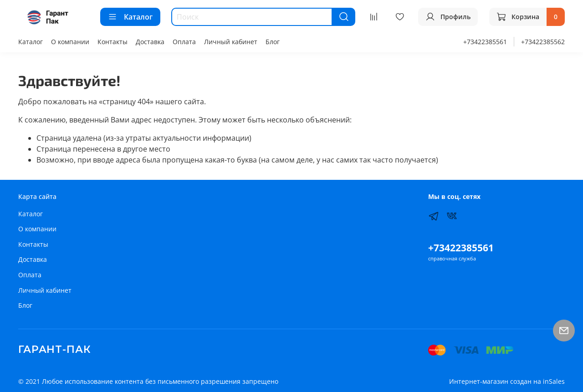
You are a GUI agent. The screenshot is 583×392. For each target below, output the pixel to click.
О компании (70, 42)
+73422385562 (543, 42)
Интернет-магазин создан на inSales (507, 381)
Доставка (150, 42)
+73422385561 (485, 42)
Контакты (113, 42)
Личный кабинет (231, 42)
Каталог (130, 17)
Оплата (184, 42)
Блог (273, 42)
